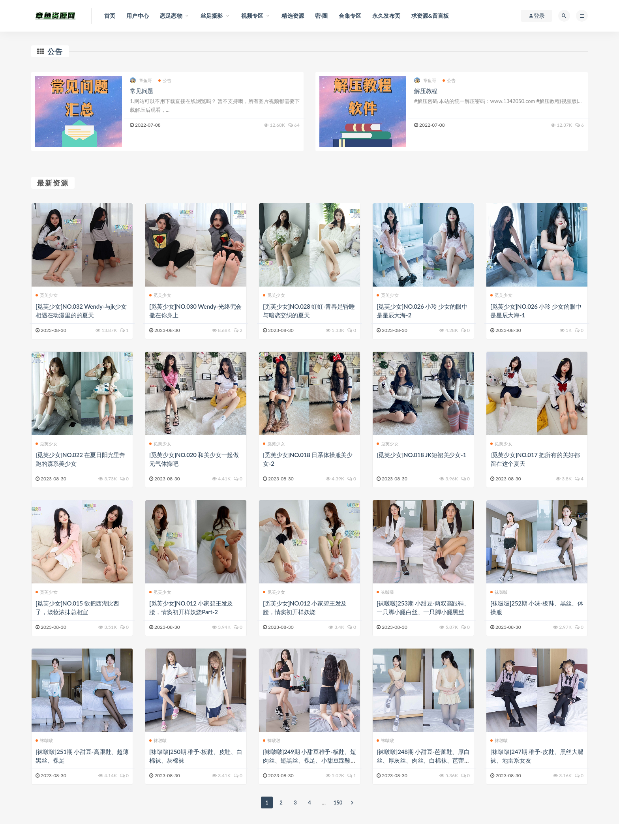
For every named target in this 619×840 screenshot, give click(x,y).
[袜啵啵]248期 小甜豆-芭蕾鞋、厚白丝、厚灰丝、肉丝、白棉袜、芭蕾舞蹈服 (423, 760)
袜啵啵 (385, 592)
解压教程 (426, 91)
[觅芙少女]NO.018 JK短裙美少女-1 (421, 455)
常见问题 (142, 91)
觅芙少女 (47, 295)
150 (338, 802)
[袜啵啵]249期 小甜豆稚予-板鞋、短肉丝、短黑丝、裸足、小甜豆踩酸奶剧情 (309, 760)
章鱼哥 (141, 80)
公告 (55, 51)
